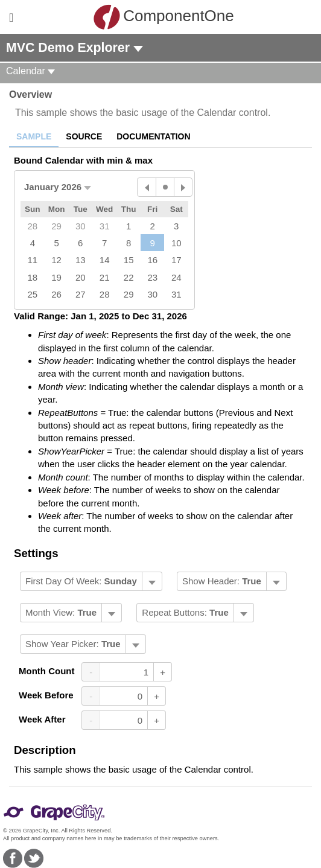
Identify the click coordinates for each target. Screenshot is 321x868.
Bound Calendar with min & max (83, 160)
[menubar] (91, 581)
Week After (42, 719)
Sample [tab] (34, 136)
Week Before (46, 695)
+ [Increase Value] (163, 672)
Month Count (46, 671)
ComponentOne (164, 17)
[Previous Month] (147, 187)
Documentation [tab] (153, 136)
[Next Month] (183, 187)
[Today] (165, 187)
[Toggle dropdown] (152, 581)
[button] (58, 187)
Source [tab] (84, 136)
